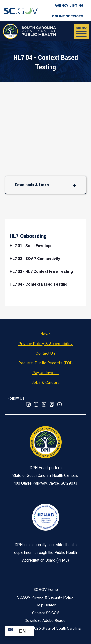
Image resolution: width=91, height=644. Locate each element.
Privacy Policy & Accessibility (46, 344)
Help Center (45, 605)
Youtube (59, 404)
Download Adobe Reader (46, 621)
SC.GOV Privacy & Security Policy (45, 597)
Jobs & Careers (46, 382)
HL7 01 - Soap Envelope (31, 246)
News (45, 334)
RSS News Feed (44, 404)
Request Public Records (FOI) (45, 363)
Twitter (52, 404)
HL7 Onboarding (28, 236)
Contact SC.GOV (45, 613)
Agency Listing (69, 5)
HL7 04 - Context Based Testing (39, 284)
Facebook (28, 404)
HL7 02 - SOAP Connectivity (35, 259)
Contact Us (45, 353)
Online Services (68, 16)
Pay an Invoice (45, 373)
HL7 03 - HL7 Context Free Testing (41, 271)
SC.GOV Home (46, 590)
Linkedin (36, 404)
